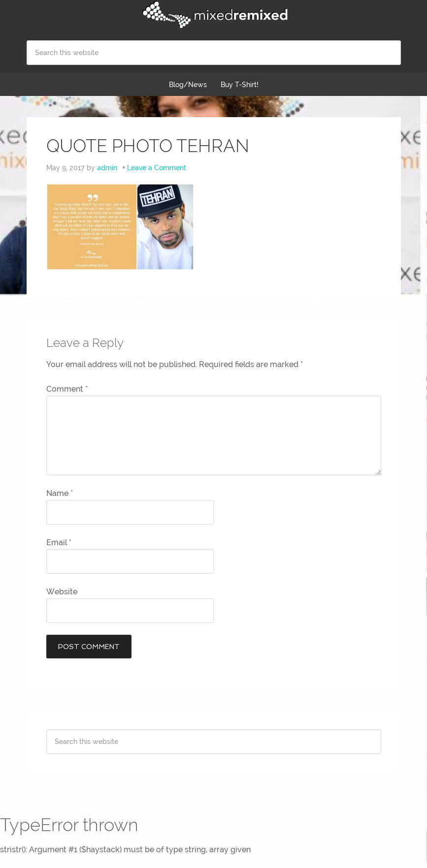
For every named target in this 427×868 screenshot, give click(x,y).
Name (60, 493)
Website (62, 592)
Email (59, 542)
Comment (67, 389)
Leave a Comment (157, 168)
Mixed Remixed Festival (214, 15)
